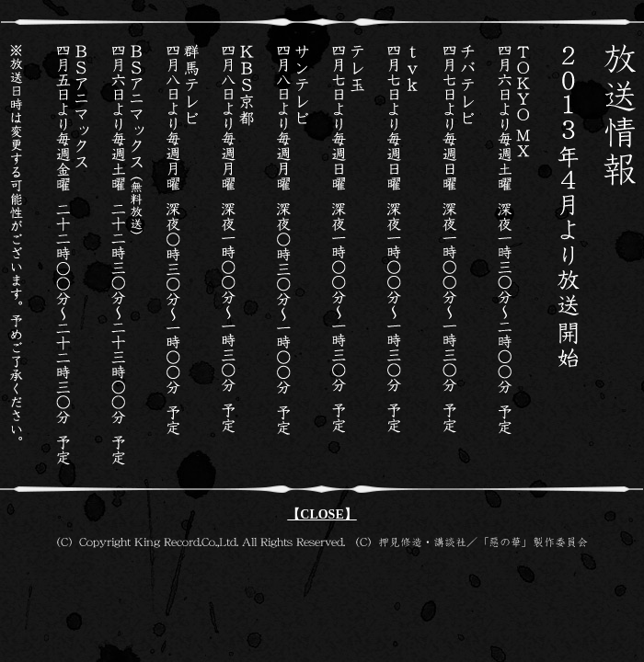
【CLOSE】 (322, 514)
